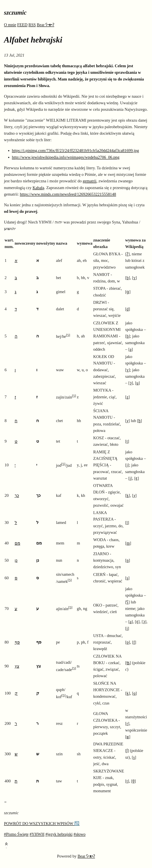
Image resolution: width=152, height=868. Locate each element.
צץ (17, 666)
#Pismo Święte (16, 834)
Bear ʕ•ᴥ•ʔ (46, 25)
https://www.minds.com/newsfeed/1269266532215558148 (68, 194)
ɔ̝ (131, 383)
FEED (22, 25)
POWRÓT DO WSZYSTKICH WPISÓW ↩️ (42, 823)
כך (17, 495)
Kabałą (38, 188)
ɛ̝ (137, 478)
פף (17, 642)
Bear (86, 856)
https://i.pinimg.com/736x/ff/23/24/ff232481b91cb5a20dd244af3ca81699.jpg (75, 150)
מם (17, 543)
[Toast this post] (6, 845)
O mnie (10, 25)
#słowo (80, 834)
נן (16, 560)
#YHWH (37, 834)
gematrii (90, 181)
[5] (68, 335)
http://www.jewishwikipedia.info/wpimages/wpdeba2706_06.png (66, 157)
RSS (32, 25)
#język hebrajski (59, 834)
